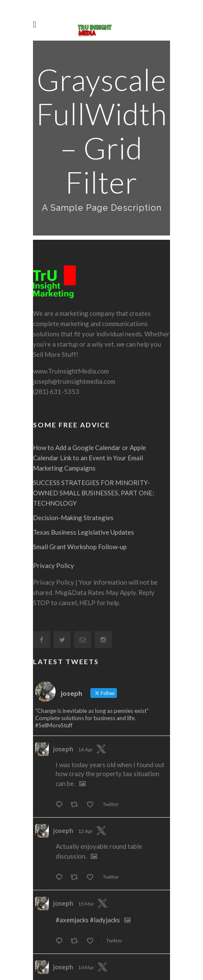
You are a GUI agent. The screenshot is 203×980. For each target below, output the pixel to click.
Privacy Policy (54, 517)
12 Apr (85, 783)
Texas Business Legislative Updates (84, 484)
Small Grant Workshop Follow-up (80, 498)
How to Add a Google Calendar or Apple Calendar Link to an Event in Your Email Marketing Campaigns (90, 409)
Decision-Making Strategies (73, 469)
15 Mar (86, 855)
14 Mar (86, 919)
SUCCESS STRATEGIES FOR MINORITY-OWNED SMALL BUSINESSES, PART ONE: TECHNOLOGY (94, 444)
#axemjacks (72, 871)
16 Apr (85, 701)
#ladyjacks (105, 871)
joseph (63, 700)
